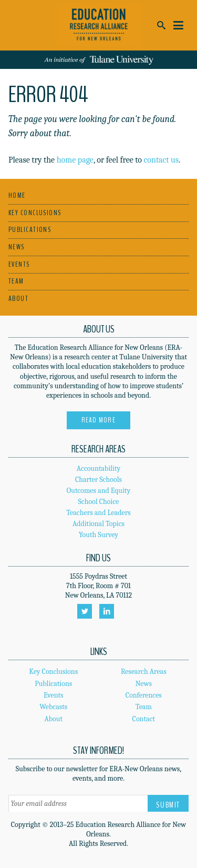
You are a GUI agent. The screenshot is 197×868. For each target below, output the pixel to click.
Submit (168, 805)
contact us (162, 160)
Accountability (99, 468)
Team (16, 281)
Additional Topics (98, 524)
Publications (30, 230)
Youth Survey (98, 535)
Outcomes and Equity (98, 491)
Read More (99, 420)
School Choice (99, 502)
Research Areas (144, 672)
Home (17, 195)
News (17, 247)
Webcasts (53, 707)
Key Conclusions (35, 213)
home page (75, 160)
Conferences (144, 695)
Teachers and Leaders (98, 513)
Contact (144, 719)
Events (19, 264)
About (18, 299)
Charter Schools (98, 480)
